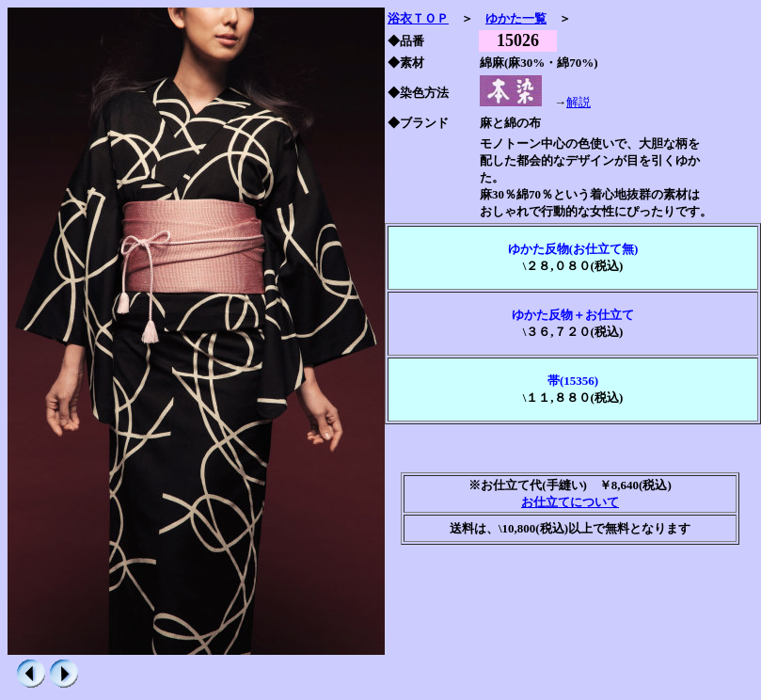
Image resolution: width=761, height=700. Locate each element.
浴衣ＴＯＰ (418, 18)
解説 (579, 102)
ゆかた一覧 (516, 18)
